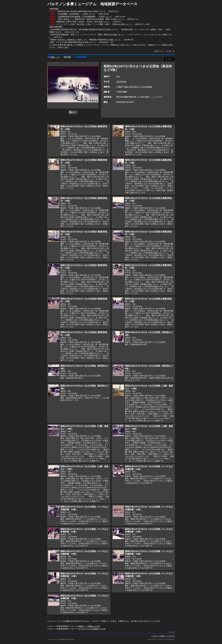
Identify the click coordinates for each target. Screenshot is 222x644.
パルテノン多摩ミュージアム (163, 636)
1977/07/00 (121, 82)
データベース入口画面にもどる (92, 629)
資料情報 (67, 57)
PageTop (172, 632)
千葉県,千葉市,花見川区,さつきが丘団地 (134, 87)
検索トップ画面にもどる (89, 626)
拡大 (73, 112)
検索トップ (53, 57)
